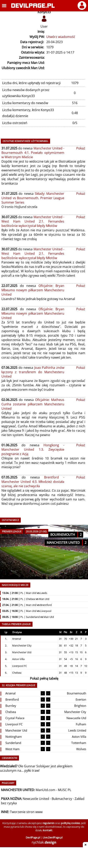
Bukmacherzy (62, 799)
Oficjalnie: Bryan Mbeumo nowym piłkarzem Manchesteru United (33, 290)
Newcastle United (36, 799)
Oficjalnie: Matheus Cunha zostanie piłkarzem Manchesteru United (33, 404)
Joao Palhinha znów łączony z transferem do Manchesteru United (33, 372)
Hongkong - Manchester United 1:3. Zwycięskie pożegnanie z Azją (33, 449)
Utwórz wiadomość (61, 37)
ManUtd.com (45, 790)
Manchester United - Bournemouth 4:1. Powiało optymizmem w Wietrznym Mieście (33, 153)
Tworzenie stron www (26, 812)
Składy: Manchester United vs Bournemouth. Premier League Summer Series (33, 198)
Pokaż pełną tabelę (44, 678)
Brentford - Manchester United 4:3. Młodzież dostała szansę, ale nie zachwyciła (33, 482)
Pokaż (81, 148)
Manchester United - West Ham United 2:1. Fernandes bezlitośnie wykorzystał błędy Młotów (33, 221)
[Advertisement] (44, 858)
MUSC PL (65, 790)
